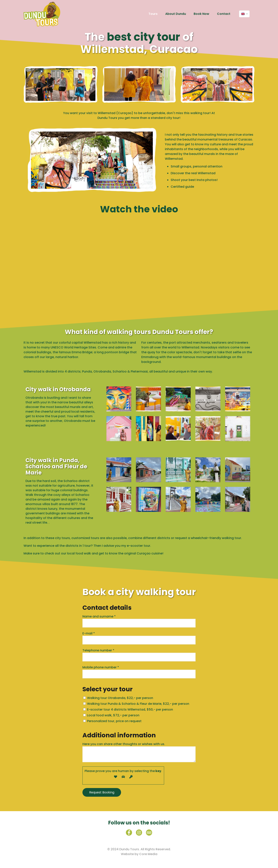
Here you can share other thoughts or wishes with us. (139, 752)
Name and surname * (139, 621)
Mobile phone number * (139, 672)
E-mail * (139, 638)
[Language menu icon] (244, 14)
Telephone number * (139, 655)
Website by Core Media (139, 854)
